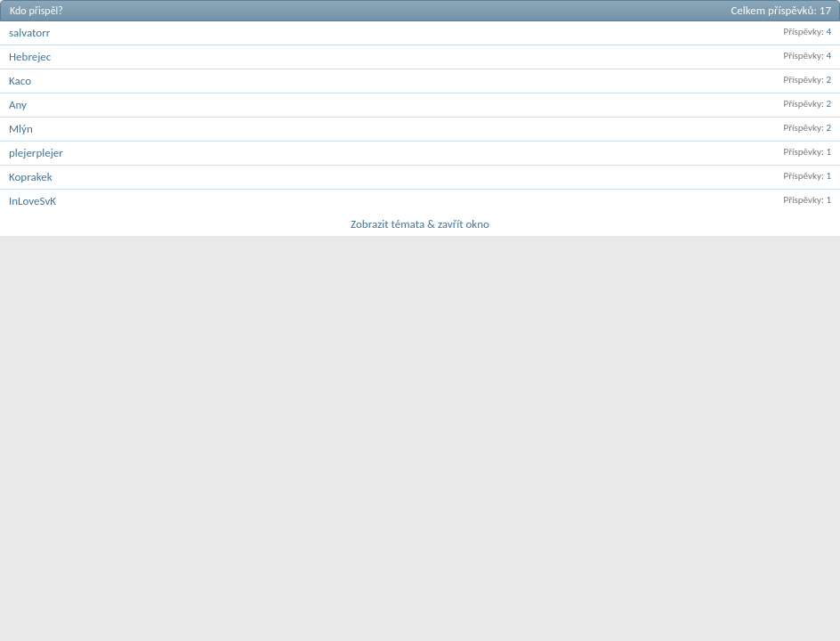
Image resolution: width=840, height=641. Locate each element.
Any (18, 105)
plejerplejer (36, 153)
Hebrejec (30, 57)
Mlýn (21, 129)
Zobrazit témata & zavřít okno (420, 224)
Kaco (20, 81)
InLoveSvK (32, 201)
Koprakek (31, 177)
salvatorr (29, 32)
